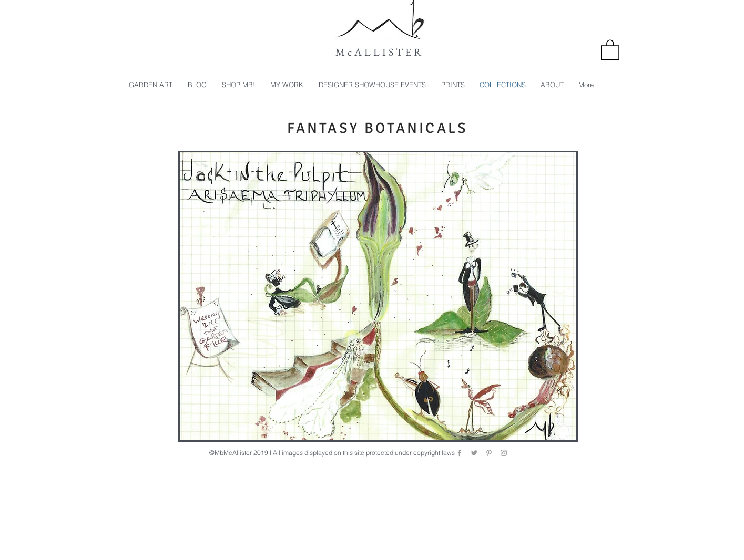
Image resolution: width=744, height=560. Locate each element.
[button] (610, 49)
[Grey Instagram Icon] (504, 453)
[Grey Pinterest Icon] (489, 453)
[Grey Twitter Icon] (474, 453)
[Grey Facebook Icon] (460, 453)
